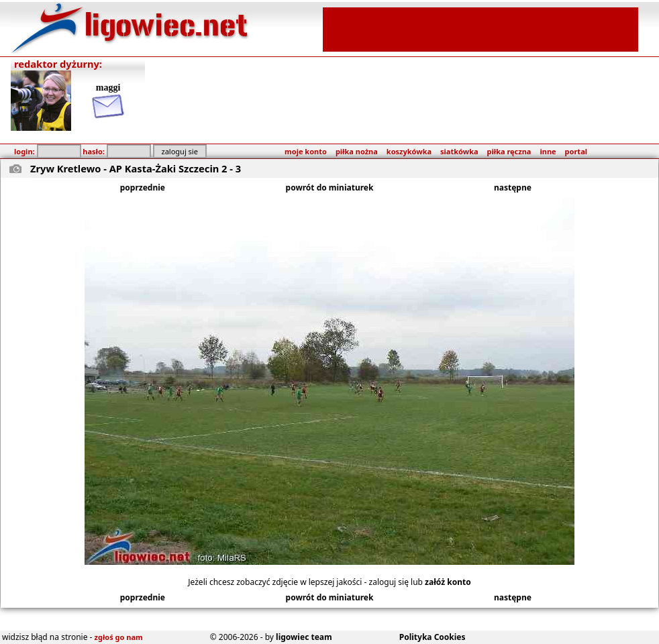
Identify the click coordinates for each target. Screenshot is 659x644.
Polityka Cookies (433, 637)
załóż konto (448, 582)
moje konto (306, 151)
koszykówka (409, 151)
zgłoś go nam (119, 637)
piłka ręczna (509, 151)
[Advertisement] (480, 28)
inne (548, 151)
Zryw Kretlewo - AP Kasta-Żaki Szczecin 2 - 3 (136, 168)
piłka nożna (357, 151)
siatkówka (459, 151)
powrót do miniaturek (330, 187)
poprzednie (143, 187)
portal (576, 151)
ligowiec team (304, 637)
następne (513, 187)
